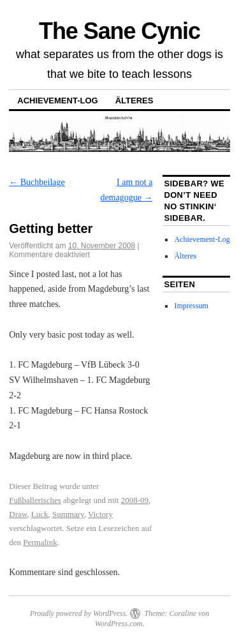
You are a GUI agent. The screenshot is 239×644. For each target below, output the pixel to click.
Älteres (134, 101)
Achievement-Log (57, 101)
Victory (100, 514)
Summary (68, 514)
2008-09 (135, 500)
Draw (18, 514)
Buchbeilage (37, 182)
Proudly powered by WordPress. (79, 613)
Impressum (191, 306)
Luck (40, 514)
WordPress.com (119, 624)
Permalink (40, 542)
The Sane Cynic (119, 31)
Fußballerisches (35, 500)
